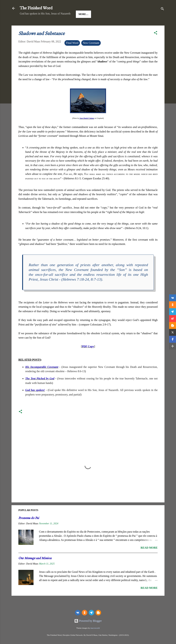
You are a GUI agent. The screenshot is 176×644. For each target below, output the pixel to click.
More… (99, 25)
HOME (26, 25)
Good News (57, 25)
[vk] (78, 613)
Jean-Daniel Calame (87, 129)
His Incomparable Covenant (42, 378)
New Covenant (91, 54)
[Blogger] (98, 613)
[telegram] (91, 613)
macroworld (95, 628)
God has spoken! (35, 401)
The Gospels (80, 25)
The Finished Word (36, 8)
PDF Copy (88, 357)
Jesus (40, 25)
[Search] (162, 9)
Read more (149, 558)
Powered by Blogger (88, 621)
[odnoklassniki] (85, 613)
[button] (156, 44)
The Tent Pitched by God (40, 389)
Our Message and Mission (35, 569)
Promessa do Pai (29, 529)
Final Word (72, 54)
